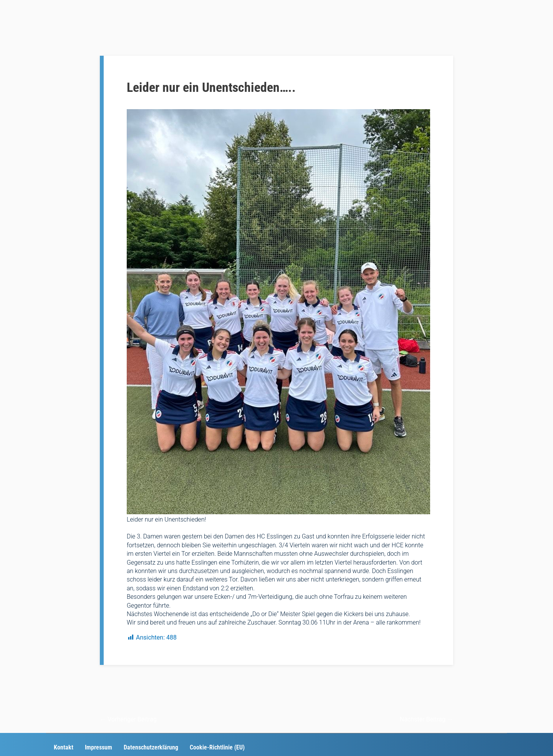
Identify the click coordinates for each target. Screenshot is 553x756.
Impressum (99, 747)
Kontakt (64, 747)
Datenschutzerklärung (151, 747)
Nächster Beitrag (426, 719)
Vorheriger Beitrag (128, 719)
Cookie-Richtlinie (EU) (217, 747)
